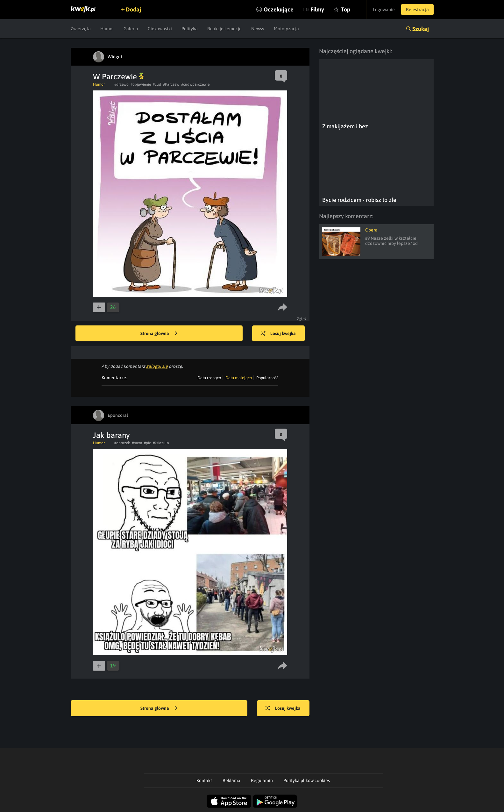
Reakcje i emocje (224, 29)
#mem (137, 443)
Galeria (131, 29)
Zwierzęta (81, 29)
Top (346, 9)
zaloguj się (157, 366)
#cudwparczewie (195, 84)
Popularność (267, 378)
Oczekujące (279, 9)
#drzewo (121, 84)
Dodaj (133, 9)
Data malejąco (239, 378)
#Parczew (171, 84)
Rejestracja (417, 10)
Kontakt (204, 780)
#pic (147, 443)
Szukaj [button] (421, 29)
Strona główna (159, 334)
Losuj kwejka (278, 334)
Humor (107, 29)
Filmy (317, 9)
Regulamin (262, 780)
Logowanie (384, 10)
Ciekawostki (160, 29)
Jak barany (111, 435)
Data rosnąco (209, 378)
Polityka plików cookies (307, 780)
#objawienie (141, 84)
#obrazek (122, 443)
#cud (157, 84)
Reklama (231, 780)
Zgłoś (302, 319)
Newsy (258, 29)
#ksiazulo (161, 443)
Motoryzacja (286, 29)
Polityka (190, 29)
